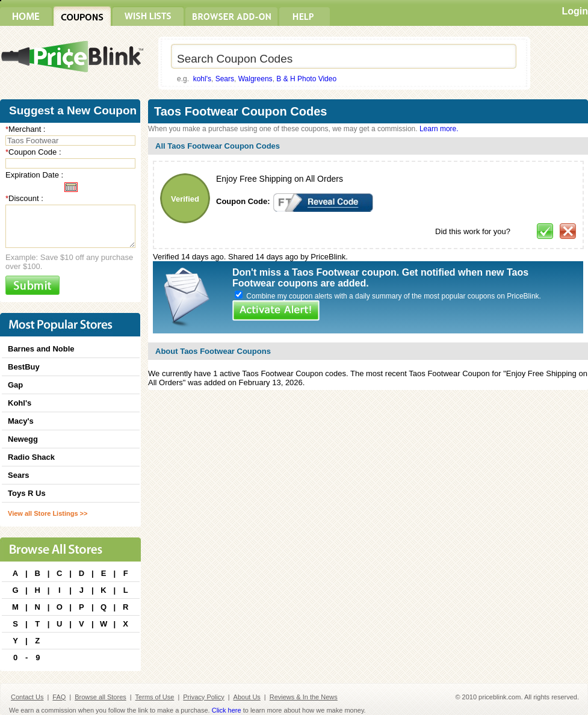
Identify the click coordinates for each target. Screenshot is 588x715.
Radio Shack (31, 457)
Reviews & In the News (304, 697)
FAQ (59, 697)
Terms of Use (155, 697)
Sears (225, 79)
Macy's (21, 421)
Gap (15, 385)
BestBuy (24, 367)
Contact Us (27, 697)
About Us (247, 697)
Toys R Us (27, 493)
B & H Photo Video (306, 79)
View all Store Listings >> (48, 513)
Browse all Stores (101, 697)
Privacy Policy (203, 697)
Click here (227, 710)
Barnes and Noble (41, 349)
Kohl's (20, 403)
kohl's (202, 79)
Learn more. (439, 129)
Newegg (23, 439)
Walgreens (255, 79)
